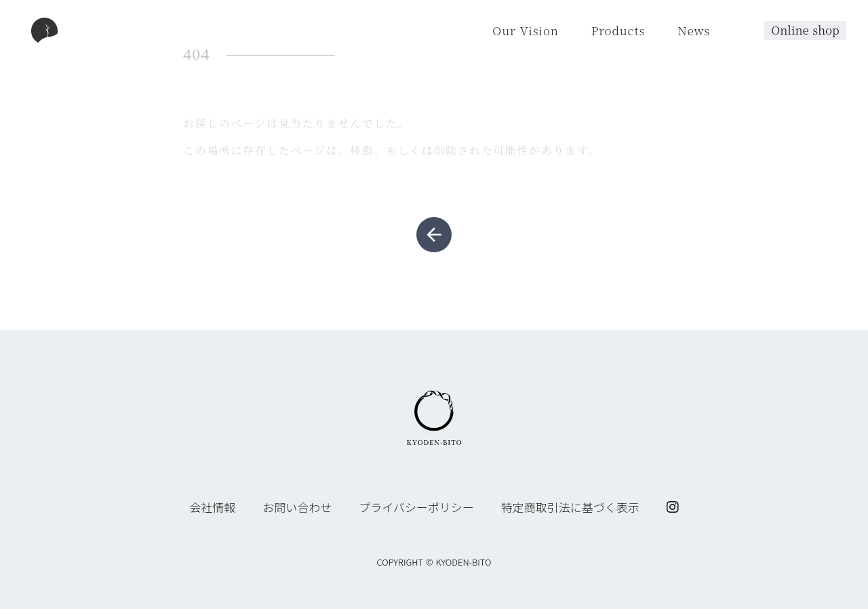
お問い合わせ (297, 507)
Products (618, 30)
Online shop (805, 30)
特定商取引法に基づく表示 (570, 507)
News (694, 30)
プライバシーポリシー (416, 507)
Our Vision (525, 30)
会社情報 (212, 507)
